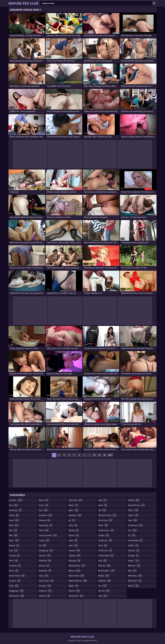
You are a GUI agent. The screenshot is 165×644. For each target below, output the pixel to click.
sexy (103, 596)
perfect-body (106, 556)
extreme (45, 520)
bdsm (14, 540)
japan (74, 510)
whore (133, 586)
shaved (134, 500)
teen (133, 520)
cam (14, 551)
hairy (44, 576)
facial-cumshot (48, 535)
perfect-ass (105, 551)
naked (73, 586)
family (44, 540)
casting (14, 556)
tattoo (133, 515)
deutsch (15, 581)
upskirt (133, 545)
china (14, 571)
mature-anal (76, 576)
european (46, 515)
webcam (134, 566)
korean (74, 535)
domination (17, 596)
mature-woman (78, 581)
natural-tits (76, 596)
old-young (105, 520)
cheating (15, 566)
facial (44, 530)
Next (110, 455)
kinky (73, 525)
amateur (16, 500)
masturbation (77, 566)
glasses (44, 566)
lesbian (74, 551)
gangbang (46, 551)
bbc (13, 530)
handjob (45, 586)
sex (103, 586)
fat (43, 545)
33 (94, 455)
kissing (74, 530)
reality (104, 576)
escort (44, 505)
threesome (135, 525)
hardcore (45, 591)
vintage (133, 556)
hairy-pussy (46, 581)
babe (14, 525)
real (103, 561)
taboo (133, 510)
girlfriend (45, 561)
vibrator (134, 551)
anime (14, 515)
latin (73, 545)
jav (72, 520)
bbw (13, 535)
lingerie (75, 556)
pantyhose (105, 540)
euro (43, 510)
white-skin (135, 581)
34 (99, 455)
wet (132, 571)
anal (14, 505)
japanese (75, 515)
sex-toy (104, 591)
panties (104, 535)
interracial (76, 500)
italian (73, 505)
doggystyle (16, 591)
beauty (14, 545)
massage (74, 561)
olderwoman (106, 530)
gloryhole (45, 571)
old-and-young (107, 515)
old (102, 510)
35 (104, 455)
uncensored (135, 540)
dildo (14, 586)
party (103, 545)
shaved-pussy (136, 505)
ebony (44, 500)
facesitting (46, 525)
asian (14, 520)
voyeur (134, 561)
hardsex (45, 596)
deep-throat (17, 576)
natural (74, 591)
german (45, 556)
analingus (15, 510)
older (103, 525)
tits (132, 530)
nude (103, 505)
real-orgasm (106, 571)
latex (73, 540)
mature (75, 571)
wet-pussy (135, 576)
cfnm (14, 561)
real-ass (104, 566)
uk (132, 535)
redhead (105, 581)
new (103, 500)
